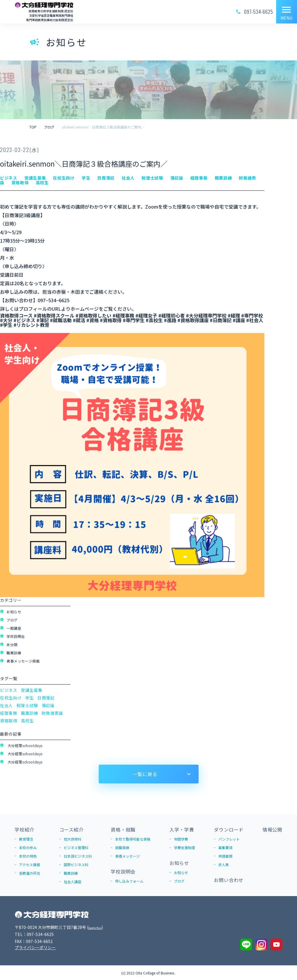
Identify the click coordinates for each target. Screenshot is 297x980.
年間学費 (181, 839)
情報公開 (272, 829)
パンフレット (229, 839)
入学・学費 (182, 829)
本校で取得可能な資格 (133, 839)
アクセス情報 (30, 865)
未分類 (12, 644)
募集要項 (225, 848)
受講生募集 (32, 690)
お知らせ (14, 612)
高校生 (27, 721)
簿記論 (48, 705)
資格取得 (9, 721)
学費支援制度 (184, 848)
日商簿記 (46, 698)
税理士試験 (27, 705)
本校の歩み (28, 848)
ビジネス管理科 (76, 848)
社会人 (6, 705)
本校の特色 (28, 856)
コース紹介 (72, 829)
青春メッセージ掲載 (23, 661)
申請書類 (225, 856)
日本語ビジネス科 (78, 856)
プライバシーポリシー (35, 947)
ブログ (12, 620)
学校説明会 (16, 636)
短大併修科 (73, 839)
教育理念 (26, 839)
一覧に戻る (145, 774)
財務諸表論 (53, 713)
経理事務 (9, 713)
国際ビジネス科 (76, 865)
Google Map (100, 927)
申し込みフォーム (129, 881)
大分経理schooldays (25, 745)
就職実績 (122, 848)
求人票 (224, 865)
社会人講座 (73, 882)
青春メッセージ (127, 856)
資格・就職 (123, 829)
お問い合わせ (229, 880)
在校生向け (11, 698)
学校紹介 (25, 829)
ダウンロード (229, 829)
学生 (30, 698)
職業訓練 (14, 653)
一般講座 (14, 628)
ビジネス (9, 690)
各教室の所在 (30, 873)
